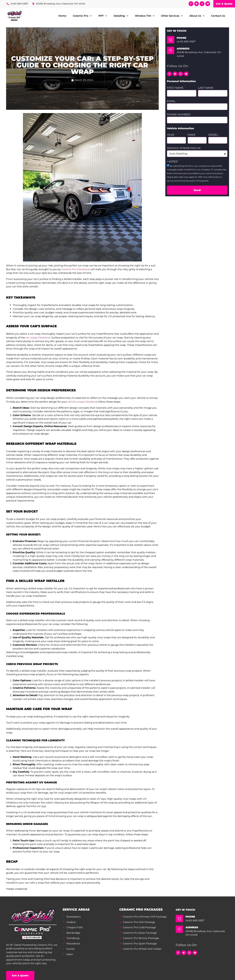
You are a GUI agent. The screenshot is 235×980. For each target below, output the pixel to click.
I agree (173, 162)
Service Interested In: (184, 148)
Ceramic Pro (82, 16)
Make (192, 135)
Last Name (206, 88)
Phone (181, 38)
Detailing (121, 16)
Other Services (172, 16)
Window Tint (145, 16)
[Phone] (171, 40)
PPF (103, 16)
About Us (197, 16)
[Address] (171, 50)
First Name (176, 88)
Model (214, 135)
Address (183, 49)
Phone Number (179, 115)
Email (172, 101)
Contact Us (218, 16)
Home (62, 16)
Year (171, 135)
